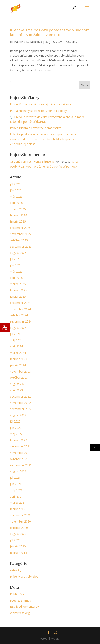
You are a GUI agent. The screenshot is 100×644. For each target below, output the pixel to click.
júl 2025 (15, 259)
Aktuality (71, 42)
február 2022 (18, 440)
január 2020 (18, 546)
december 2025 (20, 228)
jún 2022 (16, 428)
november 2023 (20, 371)
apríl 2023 (16, 390)
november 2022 (20, 403)
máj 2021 (16, 490)
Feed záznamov (21, 600)
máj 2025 (16, 271)
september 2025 (21, 247)
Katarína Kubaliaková (28, 42)
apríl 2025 (16, 278)
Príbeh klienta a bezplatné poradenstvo (36, 128)
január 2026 (18, 221)
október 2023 (19, 378)
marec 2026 (18, 209)
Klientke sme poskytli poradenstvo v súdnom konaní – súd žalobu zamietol (50, 32)
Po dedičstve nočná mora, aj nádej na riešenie (41, 104)
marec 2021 (18, 503)
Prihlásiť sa (17, 594)
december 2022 (20, 396)
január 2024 (18, 365)
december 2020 (20, 515)
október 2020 (19, 528)
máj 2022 (16, 434)
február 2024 (18, 359)
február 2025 (18, 290)
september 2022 (21, 409)
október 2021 (19, 459)
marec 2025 (18, 284)
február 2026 (18, 215)
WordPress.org (20, 613)
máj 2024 (16, 340)
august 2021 (18, 471)
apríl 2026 (16, 203)
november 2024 (20, 309)
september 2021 (21, 465)
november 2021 (20, 453)
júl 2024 (15, 334)
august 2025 (18, 253)
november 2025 (20, 234)
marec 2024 (18, 353)
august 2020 (18, 534)
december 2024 (20, 303)
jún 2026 (16, 190)
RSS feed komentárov (24, 607)
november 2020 (20, 521)
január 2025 (18, 296)
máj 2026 (16, 196)
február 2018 (18, 553)
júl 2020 (15, 540)
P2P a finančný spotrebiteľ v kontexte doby (38, 111)
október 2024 (19, 315)
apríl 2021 (16, 496)
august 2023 (18, 384)
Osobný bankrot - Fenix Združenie (32, 162)
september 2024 (21, 321)
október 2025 (19, 240)
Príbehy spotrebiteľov (24, 577)
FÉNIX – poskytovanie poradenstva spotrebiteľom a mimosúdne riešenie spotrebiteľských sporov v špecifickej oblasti (43, 139)
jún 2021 (16, 484)
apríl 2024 (16, 346)
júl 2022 (15, 421)
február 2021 (18, 509)
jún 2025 (16, 265)
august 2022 (18, 415)
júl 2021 (15, 478)
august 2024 (18, 328)
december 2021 (20, 446)
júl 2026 (15, 184)
